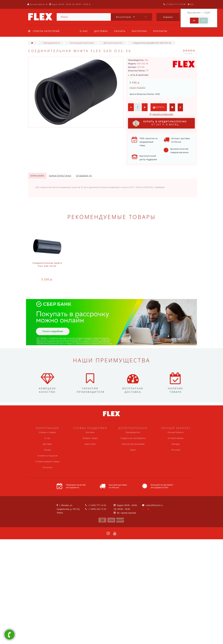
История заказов (176, 438)
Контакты (160, 31)
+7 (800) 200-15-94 (97, 509)
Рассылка (176, 450)
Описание (37, 176)
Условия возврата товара (47, 461)
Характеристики (60, 176)
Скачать (120, 31)
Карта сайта (90, 444)
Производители (133, 432)
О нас (84, 31)
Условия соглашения (47, 456)
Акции (133, 450)
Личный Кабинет (176, 432)
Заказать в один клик (163, 114)
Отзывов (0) (84, 176)
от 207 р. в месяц (160, 123)
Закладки (176, 444)
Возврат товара (90, 438)
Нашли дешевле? (138, 88)
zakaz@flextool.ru (154, 505)
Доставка (101, 31)
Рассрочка (139, 31)
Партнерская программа (133, 444)
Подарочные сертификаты (133, 438)
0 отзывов (188, 53)
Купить (159, 107)
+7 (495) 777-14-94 (97, 505)
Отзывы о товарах (47, 432)
